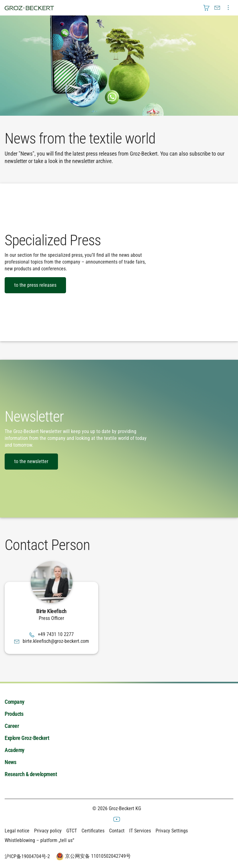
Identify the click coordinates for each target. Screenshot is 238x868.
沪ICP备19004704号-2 (27, 856)
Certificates (93, 831)
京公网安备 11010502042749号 (93, 857)
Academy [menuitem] (15, 750)
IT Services (140, 831)
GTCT (72, 831)
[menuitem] (206, 8)
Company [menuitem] (15, 702)
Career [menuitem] (12, 726)
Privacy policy (48, 831)
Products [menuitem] (14, 714)
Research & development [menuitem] (31, 774)
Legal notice (17, 831)
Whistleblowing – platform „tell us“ (39, 840)
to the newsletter (31, 461)
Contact (117, 831)
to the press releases (35, 285)
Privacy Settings (172, 831)
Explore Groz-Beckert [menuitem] (27, 738)
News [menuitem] (10, 762)
